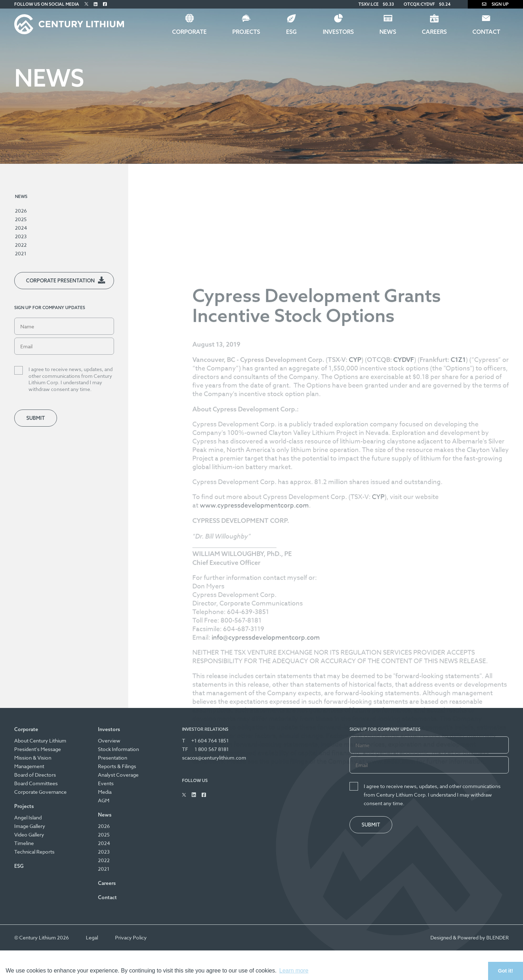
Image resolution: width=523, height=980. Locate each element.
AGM (104, 800)
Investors (338, 32)
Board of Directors (35, 775)
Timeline (24, 843)
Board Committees (36, 783)
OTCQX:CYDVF (419, 4)
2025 (21, 219)
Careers (434, 32)
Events (106, 783)
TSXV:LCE (369, 4)
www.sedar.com (391, 915)
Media (105, 792)
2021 (21, 253)
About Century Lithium (40, 741)
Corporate (189, 32)
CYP (378, 650)
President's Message (38, 749)
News (388, 32)
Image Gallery (30, 826)
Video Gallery (29, 835)
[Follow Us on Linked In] (96, 4)
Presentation (113, 758)
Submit (36, 418)
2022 (21, 245)
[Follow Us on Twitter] (86, 4)
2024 (21, 228)
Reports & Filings (117, 766)
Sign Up (495, 4)
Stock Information (118, 749)
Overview (109, 741)
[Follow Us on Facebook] (105, 4)
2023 (21, 236)
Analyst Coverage (118, 775)
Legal (92, 937)
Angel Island (28, 817)
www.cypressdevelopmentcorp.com (254, 659)
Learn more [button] (294, 971)
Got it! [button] (506, 971)
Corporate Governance (40, 792)
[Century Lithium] (69, 24)
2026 (21, 211)
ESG (291, 32)
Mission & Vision (33, 758)
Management (29, 766)
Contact (486, 32)
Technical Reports (34, 852)
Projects (246, 32)
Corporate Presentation (60, 281)
